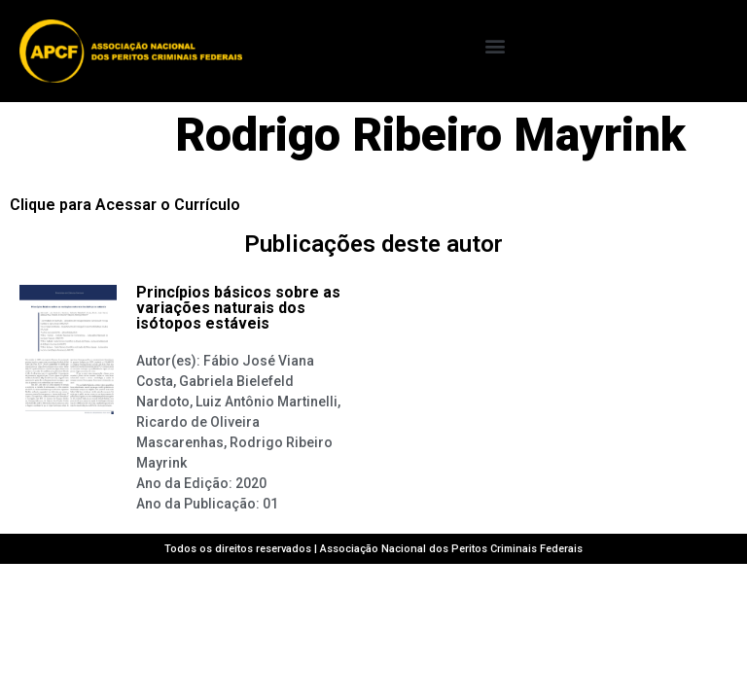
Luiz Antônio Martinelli (267, 402)
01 (270, 504)
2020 (251, 483)
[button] (495, 46)
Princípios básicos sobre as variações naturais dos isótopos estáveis (238, 308)
